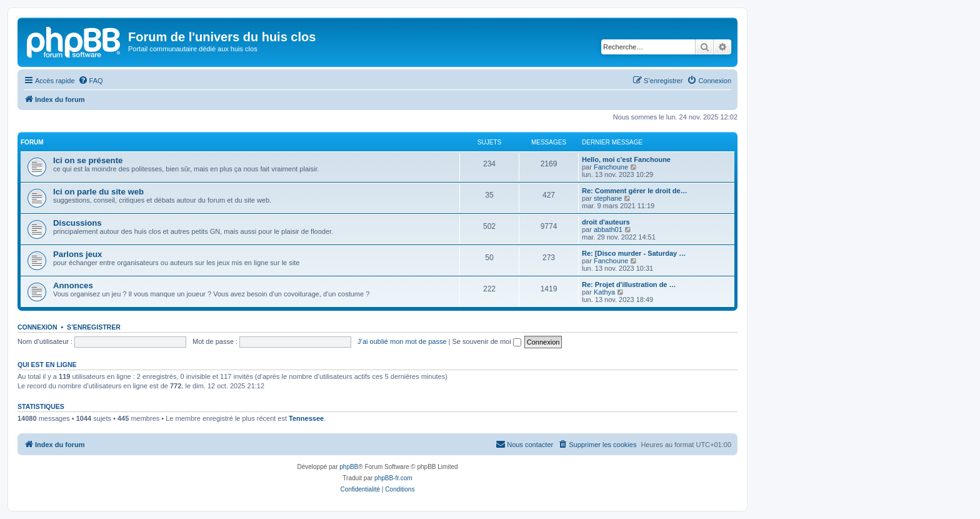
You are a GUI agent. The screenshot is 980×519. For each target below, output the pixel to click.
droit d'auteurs (606, 222)
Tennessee (306, 418)
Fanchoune (611, 167)
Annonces (73, 285)
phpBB (349, 467)
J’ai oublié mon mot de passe (402, 341)
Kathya (604, 292)
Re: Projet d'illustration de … (629, 285)
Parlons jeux (77, 254)
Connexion (37, 327)
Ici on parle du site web (98, 192)
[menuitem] (91, 81)
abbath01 (608, 229)
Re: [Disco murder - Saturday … (634, 253)
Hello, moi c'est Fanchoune (626, 159)
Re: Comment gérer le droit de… (635, 191)
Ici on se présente (88, 160)
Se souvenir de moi (487, 341)
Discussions (77, 223)
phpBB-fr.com (393, 478)
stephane (608, 198)
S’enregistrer (94, 327)
